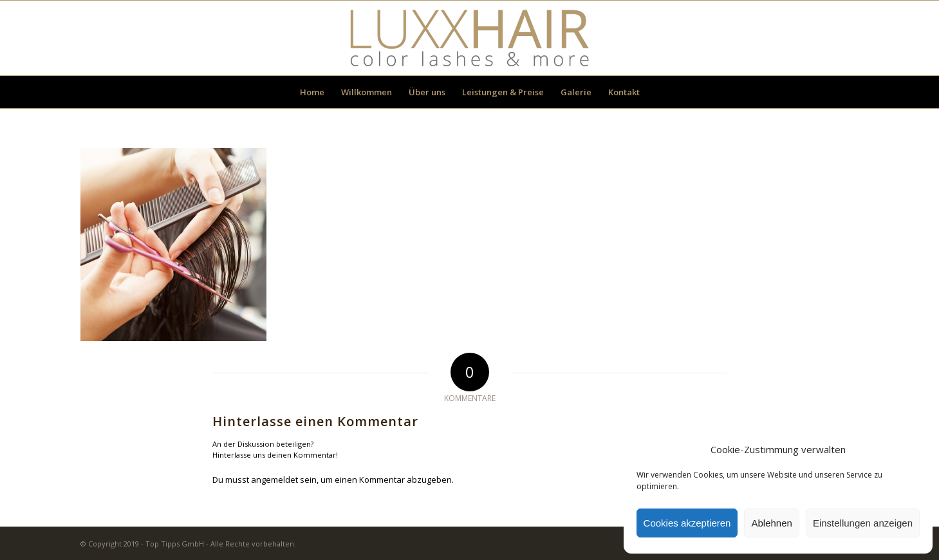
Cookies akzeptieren (687, 523)
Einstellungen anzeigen (863, 523)
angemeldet (274, 480)
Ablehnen (771, 523)
